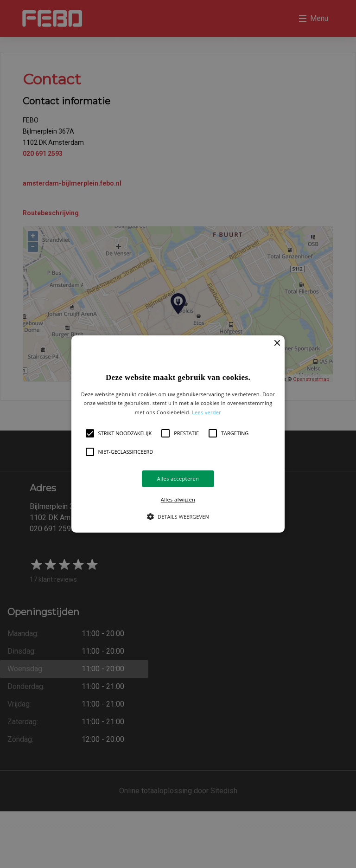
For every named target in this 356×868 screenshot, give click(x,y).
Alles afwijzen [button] (209, 488)
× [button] (277, 353)
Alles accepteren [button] (147, 489)
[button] (178, 434)
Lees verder (207, 422)
